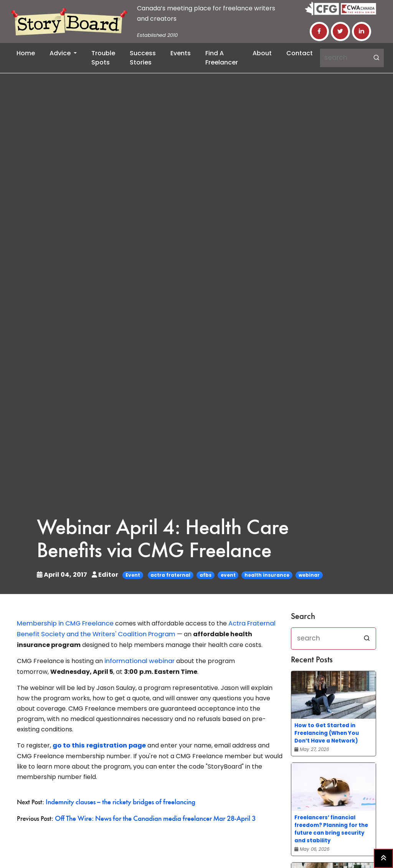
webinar (307, 575)
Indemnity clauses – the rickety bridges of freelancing (117, 801)
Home (26, 53)
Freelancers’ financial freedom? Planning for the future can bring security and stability (331, 829)
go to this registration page (98, 744)
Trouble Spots (103, 58)
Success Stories (143, 58)
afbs (204, 575)
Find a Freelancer (222, 58)
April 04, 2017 (62, 575)
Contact (300, 53)
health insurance (265, 575)
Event (131, 575)
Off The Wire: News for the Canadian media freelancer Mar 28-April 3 (152, 817)
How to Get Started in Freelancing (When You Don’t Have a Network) (327, 733)
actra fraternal (168, 575)
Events (181, 53)
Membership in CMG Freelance (64, 623)
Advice (61, 53)
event (226, 575)
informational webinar (138, 660)
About (262, 53)
